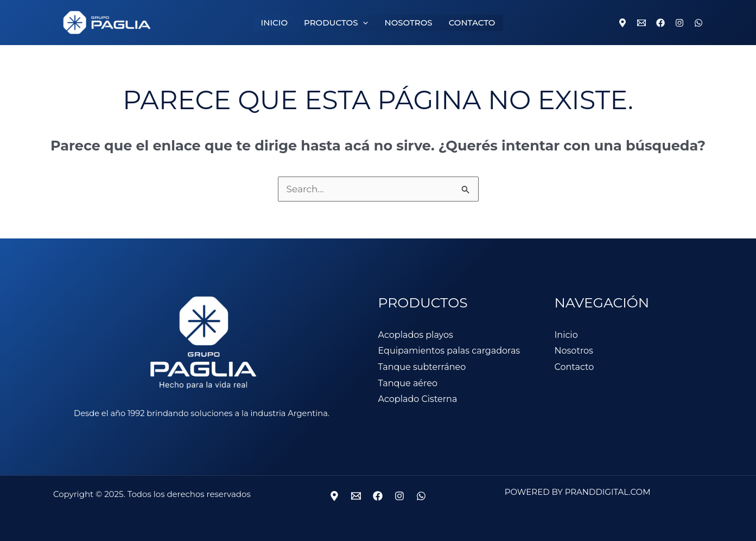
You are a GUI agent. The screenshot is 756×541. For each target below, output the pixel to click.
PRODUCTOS (336, 23)
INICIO (274, 23)
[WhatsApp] (698, 23)
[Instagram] (679, 23)
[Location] (622, 23)
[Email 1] (641, 23)
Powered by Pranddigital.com (578, 492)
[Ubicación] (334, 496)
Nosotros (574, 351)
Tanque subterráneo (422, 367)
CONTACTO (472, 23)
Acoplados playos (416, 335)
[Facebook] (660, 23)
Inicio (566, 335)
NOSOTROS (408, 23)
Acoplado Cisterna (418, 399)
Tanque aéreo (408, 383)
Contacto (574, 367)
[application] (363, 23)
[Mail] (356, 496)
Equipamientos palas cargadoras (449, 351)
